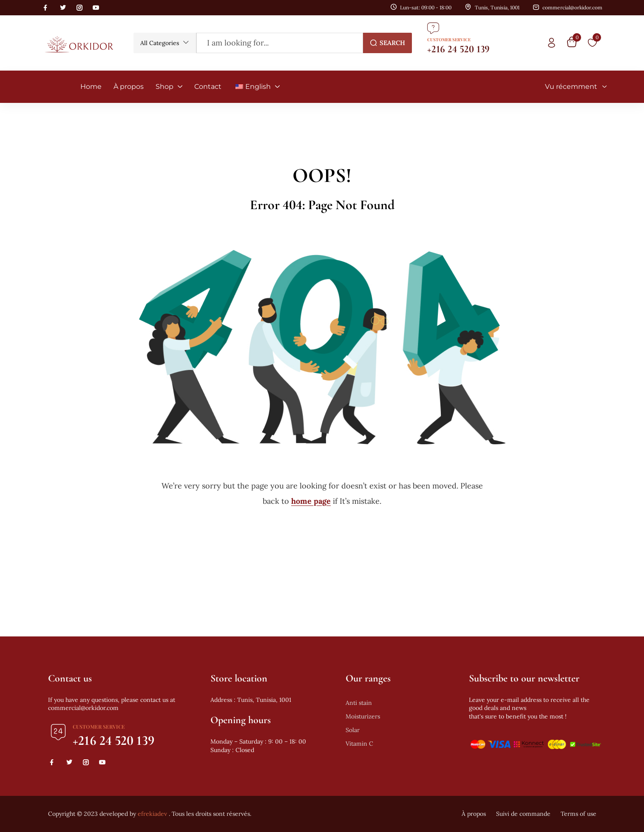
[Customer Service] (433, 28)
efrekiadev (152, 814)
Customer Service (449, 40)
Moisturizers (363, 716)
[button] (165, 43)
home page (311, 501)
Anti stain (359, 703)
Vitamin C (359, 744)
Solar (353, 730)
